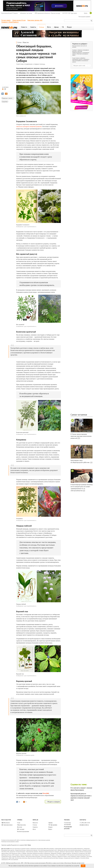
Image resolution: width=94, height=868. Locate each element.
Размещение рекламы (68, 828)
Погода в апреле (6, 20)
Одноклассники (7, 825)
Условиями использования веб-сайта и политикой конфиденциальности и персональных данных (81, 52)
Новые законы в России (19, 20)
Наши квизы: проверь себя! (35, 20)
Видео (50, 829)
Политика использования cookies (10, 842)
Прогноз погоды (56, 13)
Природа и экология (8, 98)
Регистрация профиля (84, 17)
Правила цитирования (78, 863)
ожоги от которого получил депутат (29, 126)
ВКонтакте (6, 823)
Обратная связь (21, 825)
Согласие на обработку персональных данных (79, 59)
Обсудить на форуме (54, 802)
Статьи (19, 42)
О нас (19, 823)
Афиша (50, 823)
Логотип (20, 827)
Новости (35, 823)
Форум (50, 827)
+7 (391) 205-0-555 (85, 823)
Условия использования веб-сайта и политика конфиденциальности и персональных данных (26, 840)
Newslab (46, 793)
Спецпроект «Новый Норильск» (10, 22)
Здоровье (5, 101)
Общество (26, 42)
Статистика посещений (67, 824)
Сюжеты (35, 827)
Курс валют (74, 13)
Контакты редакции (23, 831)
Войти (86, 13)
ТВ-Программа (53, 825)
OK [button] (83, 866)
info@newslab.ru (84, 825)
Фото (34, 829)
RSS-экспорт (21, 829)
